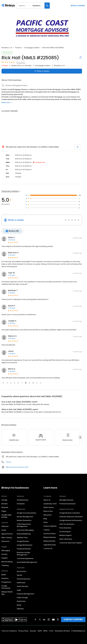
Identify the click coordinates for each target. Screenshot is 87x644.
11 (37, 383)
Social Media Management (27, 562)
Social (4, 530)
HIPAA (45, 631)
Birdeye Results (49, 541)
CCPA (51, 631)
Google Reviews (23, 541)
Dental (19, 575)
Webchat (5, 526)
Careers (47, 530)
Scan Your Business (67, 524)
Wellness (20, 609)
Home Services (23, 586)
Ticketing (5, 565)
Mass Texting (7, 538)
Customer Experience (25, 558)
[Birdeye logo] (9, 6)
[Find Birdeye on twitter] (40, 619)
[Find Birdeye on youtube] (53, 619)
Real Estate (21, 601)
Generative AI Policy (62, 631)
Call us (9, 462)
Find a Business (65, 528)
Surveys (4, 554)
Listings (4, 500)
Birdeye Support (66, 535)
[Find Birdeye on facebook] (35, 619)
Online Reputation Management (24, 525)
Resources (48, 515)
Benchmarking (7, 562)
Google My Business (25, 545)
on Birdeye (12, 240)
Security (33, 631)
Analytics (5, 578)
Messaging (6, 550)
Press (46, 522)
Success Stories (50, 534)
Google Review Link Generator (71, 520)
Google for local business (27, 513)
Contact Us (48, 548)
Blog (45, 519)
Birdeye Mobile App (7, 593)
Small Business (23, 500)
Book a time (48, 511)
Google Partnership (6, 587)
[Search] (47, 6)
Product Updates (50, 526)
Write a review (78, 6)
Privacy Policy (23, 631)
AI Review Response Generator (71, 517)
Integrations (6, 582)
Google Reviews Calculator (70, 513)
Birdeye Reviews (50, 537)
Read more (7, 102)
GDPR (40, 631)
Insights (5, 558)
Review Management (25, 517)
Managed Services (66, 500)
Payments (5, 541)
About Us (47, 500)
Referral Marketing (24, 534)
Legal (19, 590)
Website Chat (22, 538)
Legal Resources (50, 545)
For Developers (65, 532)
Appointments (7, 534)
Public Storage (22, 598)
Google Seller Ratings (7, 516)
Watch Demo (49, 507)
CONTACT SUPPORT (73, 619)
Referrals (5, 507)
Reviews (5, 504)
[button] (3, 383)
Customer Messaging (25, 530)
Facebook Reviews (24, 549)
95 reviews (21, 62)
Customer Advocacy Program (71, 543)
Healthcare (21, 583)
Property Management (26, 594)
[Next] (80, 437)
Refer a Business (66, 539)
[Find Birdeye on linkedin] (44, 619)
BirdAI (4, 575)
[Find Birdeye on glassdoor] (58, 619)
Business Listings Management (23, 554)
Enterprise (21, 504)
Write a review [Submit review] (42, 71)
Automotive (22, 571)
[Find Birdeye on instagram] (49, 619)
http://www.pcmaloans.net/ (17, 467)
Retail (19, 605)
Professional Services (68, 504)
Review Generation (24, 520)
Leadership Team (50, 504)
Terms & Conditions (9, 631)
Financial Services (24, 579)
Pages (4, 511)
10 (33, 383)
